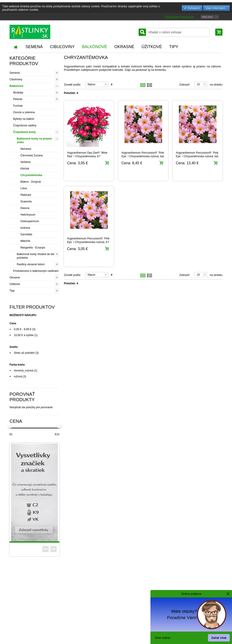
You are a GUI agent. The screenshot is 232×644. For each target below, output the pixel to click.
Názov (92, 84)
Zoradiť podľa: (72, 85)
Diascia (25, 208)
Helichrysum (28, 215)
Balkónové (16, 86)
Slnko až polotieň (24, 353)
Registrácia (187, 17)
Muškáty (18, 93)
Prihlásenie (171, 17)
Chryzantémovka (31, 175)
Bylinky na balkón (24, 119)
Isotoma (25, 228)
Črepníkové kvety (24, 132)
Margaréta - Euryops (33, 248)
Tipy (12, 291)
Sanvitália (26, 234)
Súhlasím (193, 8)
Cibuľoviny (16, 79)
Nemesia (26, 149)
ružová (18, 376)
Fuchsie (18, 106)
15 (198, 84)
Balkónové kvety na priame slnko (34, 140)
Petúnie (18, 99)
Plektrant (26, 195)
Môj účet (207, 17)
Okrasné (15, 278)
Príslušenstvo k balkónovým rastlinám (36, 271)
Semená (15, 73)
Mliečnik (25, 241)
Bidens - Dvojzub (31, 182)
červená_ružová (23, 371)
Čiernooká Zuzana (31, 155)
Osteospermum (30, 221)
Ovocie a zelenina (24, 112)
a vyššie (24, 335)
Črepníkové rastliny (25, 125)
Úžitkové (15, 284)
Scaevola (26, 202)
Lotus (24, 188)
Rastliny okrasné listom (31, 264)
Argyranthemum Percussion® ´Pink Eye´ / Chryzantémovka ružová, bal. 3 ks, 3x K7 (143, 156)
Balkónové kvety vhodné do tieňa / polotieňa (37, 256)
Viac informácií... (216, 8)
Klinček (25, 169)
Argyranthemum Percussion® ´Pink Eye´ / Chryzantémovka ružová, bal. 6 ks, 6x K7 (197, 156)
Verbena (25, 162)
